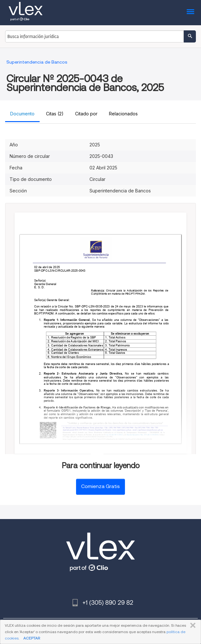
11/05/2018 (154, 435)
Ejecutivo (136, 435)
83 (110, 435)
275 (146, 435)
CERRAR (192, 625)
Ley (108, 435)
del (113, 435)
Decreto (130, 435)
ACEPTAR (32, 638)
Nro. (142, 435)
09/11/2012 (119, 435)
